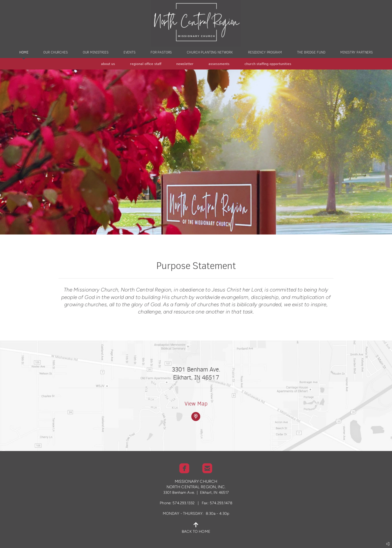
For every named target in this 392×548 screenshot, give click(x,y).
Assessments (219, 64)
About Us (108, 64)
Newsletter (185, 64)
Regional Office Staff (146, 64)
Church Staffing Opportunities (268, 64)
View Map (196, 404)
